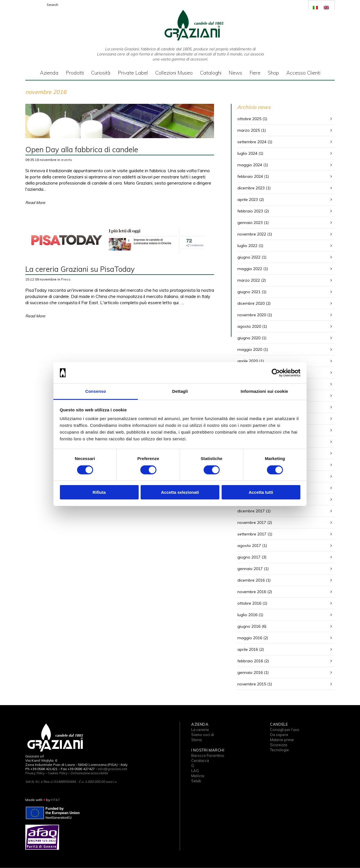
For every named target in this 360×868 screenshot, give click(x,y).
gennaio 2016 (250, 672)
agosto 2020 (249, 326)
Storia (196, 740)
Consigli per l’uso (285, 730)
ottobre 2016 (249, 603)
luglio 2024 (247, 153)
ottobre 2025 (249, 119)
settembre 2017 (252, 534)
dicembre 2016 (251, 580)
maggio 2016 (250, 638)
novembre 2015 (252, 684)
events (67, 160)
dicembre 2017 (251, 511)
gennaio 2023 (250, 223)
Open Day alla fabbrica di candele (82, 150)
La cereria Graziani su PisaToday (80, 269)
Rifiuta (99, 492)
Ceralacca (200, 761)
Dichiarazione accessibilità (89, 773)
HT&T (55, 800)
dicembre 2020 (251, 303)
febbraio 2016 (250, 661)
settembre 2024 (252, 142)
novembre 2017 (252, 522)
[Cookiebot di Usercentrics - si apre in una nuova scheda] (276, 373)
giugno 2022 (249, 257)
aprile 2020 (248, 361)
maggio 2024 (250, 165)
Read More (35, 203)
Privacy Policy (35, 773)
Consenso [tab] (95, 391)
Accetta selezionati (180, 492)
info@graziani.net (112, 769)
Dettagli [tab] (180, 391)
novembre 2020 (252, 315)
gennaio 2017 (250, 569)
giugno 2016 (249, 626)
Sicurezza (279, 745)
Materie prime (282, 740)
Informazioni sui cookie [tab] (265, 391)
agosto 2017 (249, 546)
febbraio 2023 (250, 211)
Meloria (198, 776)
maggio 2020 (250, 349)
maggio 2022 (250, 269)
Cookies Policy (58, 773)
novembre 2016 (252, 592)
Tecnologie (279, 750)
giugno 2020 (249, 338)
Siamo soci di (203, 735)
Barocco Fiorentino (208, 755)
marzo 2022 (249, 280)
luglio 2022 (247, 246)
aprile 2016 (248, 649)
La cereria (200, 730)
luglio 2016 (247, 615)
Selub (196, 781)
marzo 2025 (249, 130)
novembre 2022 (252, 234)
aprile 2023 (248, 199)
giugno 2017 (249, 557)
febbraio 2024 (250, 176)
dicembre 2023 (251, 188)
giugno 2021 (249, 292)
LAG (195, 771)
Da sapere (279, 735)
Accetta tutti (261, 492)
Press (66, 279)
